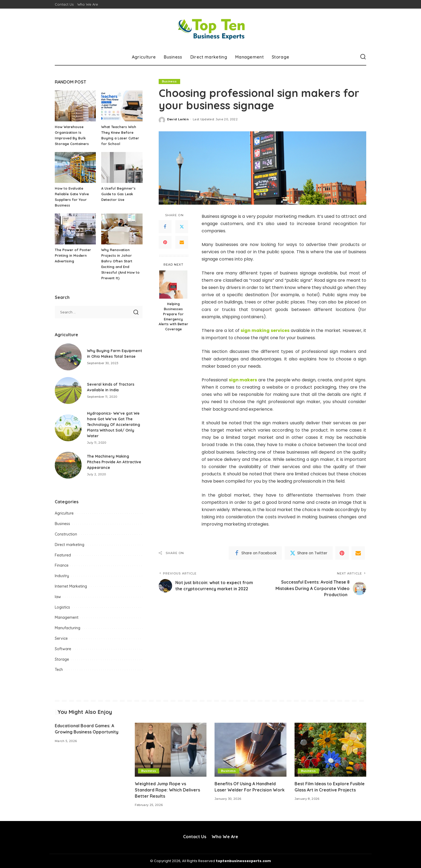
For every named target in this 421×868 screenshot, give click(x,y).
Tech (59, 670)
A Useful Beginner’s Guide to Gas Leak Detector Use (118, 194)
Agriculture (64, 513)
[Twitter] (182, 227)
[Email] (182, 242)
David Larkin (178, 119)
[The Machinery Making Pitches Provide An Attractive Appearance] (68, 465)
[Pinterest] (165, 242)
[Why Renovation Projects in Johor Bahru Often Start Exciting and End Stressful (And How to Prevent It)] (122, 229)
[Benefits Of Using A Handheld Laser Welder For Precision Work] (251, 750)
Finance (62, 565)
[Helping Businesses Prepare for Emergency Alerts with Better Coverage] (173, 285)
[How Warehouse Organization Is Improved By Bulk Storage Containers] (75, 106)
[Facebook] (165, 227)
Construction (66, 534)
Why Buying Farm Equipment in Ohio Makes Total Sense (111, 353)
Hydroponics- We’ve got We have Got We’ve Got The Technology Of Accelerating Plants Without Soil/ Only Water (114, 425)
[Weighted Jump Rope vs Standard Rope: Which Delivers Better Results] (171, 750)
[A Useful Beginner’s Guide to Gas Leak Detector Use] (122, 167)
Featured (63, 555)
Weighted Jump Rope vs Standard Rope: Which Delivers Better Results (167, 790)
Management (67, 617)
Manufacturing (68, 628)
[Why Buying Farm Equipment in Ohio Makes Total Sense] (68, 357)
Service (61, 638)
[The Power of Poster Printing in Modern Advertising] (75, 229)
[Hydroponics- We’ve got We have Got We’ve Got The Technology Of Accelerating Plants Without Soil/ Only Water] (68, 428)
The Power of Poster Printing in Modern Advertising (73, 255)
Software (63, 649)
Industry (62, 576)
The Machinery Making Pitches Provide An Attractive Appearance (115, 462)
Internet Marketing (71, 586)
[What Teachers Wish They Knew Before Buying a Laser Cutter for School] (122, 106)
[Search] (363, 57)
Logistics (62, 607)
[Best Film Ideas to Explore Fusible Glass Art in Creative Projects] (331, 750)
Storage (62, 659)
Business (169, 81)
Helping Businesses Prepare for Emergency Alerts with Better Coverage (173, 316)
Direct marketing (70, 545)
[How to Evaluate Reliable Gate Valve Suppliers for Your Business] (75, 167)
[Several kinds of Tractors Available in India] (68, 390)
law (58, 597)
